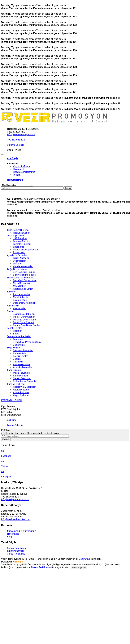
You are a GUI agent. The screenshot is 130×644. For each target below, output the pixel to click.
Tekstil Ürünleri (15, 328)
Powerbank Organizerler (25, 250)
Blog (9, 537)
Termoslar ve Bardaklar (19, 336)
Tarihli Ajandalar (21, 258)
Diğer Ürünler (14, 348)
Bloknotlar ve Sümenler (25, 381)
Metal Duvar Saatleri (23, 322)
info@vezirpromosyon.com (21, 135)
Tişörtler (17, 331)
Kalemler (12, 292)
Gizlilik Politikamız (17, 548)
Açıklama (12, 420)
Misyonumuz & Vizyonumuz (21, 531)
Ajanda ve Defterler (17, 255)
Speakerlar (19, 247)
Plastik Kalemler (21, 294)
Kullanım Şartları (15, 551)
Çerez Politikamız (16, 554)
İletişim (17, 175)
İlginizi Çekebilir (15, 425)
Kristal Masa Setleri (23, 289)
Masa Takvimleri (21, 373)
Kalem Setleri (20, 300)
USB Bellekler (20, 238)
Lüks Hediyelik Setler (18, 230)
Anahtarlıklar (13, 306)
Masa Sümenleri (21, 283)
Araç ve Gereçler (21, 364)
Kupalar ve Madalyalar (24, 387)
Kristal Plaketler (21, 390)
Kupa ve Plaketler (16, 384)
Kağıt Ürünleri (14, 370)
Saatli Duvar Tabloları (24, 314)
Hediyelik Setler (21, 233)
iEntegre (19, 562)
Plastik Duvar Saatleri (24, 317)
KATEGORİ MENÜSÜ (12, 400)
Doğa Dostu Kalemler (24, 303)
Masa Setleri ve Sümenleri (21, 278)
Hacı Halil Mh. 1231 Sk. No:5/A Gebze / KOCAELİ (23, 130)
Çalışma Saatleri (15, 145)
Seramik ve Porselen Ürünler (28, 342)
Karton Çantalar (21, 376)
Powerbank (19, 252)
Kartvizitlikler (20, 353)
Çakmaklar (18, 362)
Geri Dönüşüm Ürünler (24, 272)
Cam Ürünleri (19, 345)
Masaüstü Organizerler (25, 280)
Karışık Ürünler (20, 356)
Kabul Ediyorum (79, 567)
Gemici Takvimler (22, 378)
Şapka (16, 334)
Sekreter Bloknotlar (23, 350)
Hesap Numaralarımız (24, 172)
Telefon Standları (22, 241)
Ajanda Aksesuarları (23, 266)
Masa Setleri (20, 286)
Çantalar (17, 359)
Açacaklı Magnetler (23, 367)
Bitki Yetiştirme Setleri (24, 275)
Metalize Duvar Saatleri (25, 320)
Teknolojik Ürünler (16, 236)
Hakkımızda (19, 169)
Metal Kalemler (21, 297)
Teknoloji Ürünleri (22, 244)
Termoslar (18, 339)
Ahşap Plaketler (21, 395)
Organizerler (19, 261)
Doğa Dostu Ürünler (17, 269)
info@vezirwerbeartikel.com (16, 519)
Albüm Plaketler (21, 392)
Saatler (11, 311)
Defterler (18, 264)
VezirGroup (85, 559)
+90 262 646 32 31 (17, 140)
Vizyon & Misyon (22, 166)
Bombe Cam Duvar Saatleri (27, 325)
